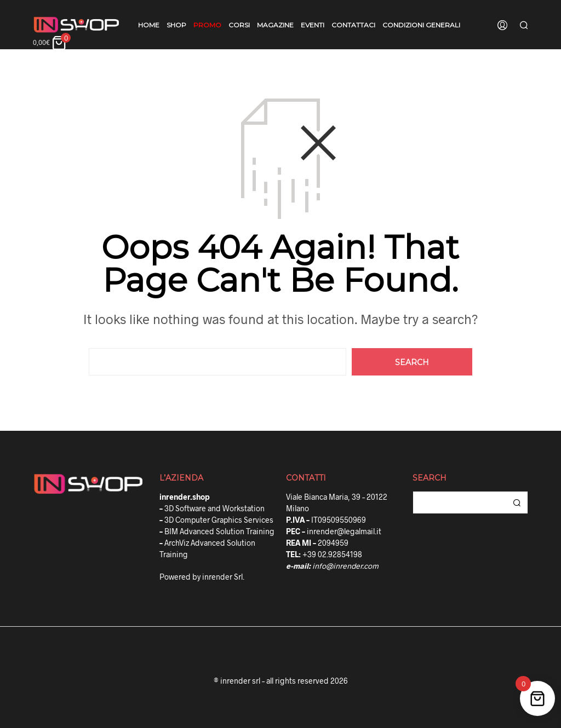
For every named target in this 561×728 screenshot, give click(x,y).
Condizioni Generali (421, 25)
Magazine (275, 25)
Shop (176, 25)
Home (149, 25)
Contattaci (353, 25)
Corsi (239, 25)
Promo (207, 25)
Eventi (313, 25)
